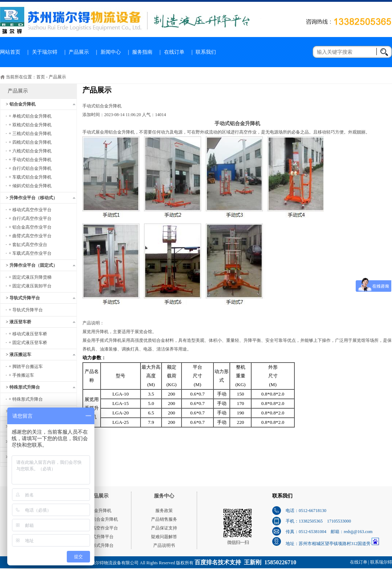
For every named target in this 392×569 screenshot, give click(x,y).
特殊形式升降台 (98, 545)
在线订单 (174, 52)
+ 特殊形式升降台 (26, 399)
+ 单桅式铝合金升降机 (30, 116)
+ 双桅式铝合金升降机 (30, 125)
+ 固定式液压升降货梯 (30, 277)
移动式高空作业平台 (98, 528)
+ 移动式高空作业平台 (30, 210)
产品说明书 (164, 545)
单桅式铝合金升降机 (98, 519)
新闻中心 (111, 52)
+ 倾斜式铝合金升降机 (30, 186)
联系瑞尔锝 (381, 562)
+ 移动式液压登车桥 (28, 334)
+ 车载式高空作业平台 (30, 253)
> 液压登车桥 (19, 322)
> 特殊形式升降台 (23, 387)
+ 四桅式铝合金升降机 (30, 142)
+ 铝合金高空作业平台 (30, 227)
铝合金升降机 (98, 511)
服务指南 (142, 52)
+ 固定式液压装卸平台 (30, 286)
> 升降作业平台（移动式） (32, 198)
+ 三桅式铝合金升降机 (30, 134)
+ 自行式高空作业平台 (30, 218)
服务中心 (164, 496)
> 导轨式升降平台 (23, 298)
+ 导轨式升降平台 (26, 310)
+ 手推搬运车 (21, 375)
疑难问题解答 (164, 537)
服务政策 (164, 511)
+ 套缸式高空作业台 (28, 245)
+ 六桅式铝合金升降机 (30, 151)
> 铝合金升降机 (21, 104)
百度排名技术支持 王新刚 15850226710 (245, 562)
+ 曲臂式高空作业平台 (30, 236)
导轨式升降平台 (98, 537)
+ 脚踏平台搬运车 (26, 367)
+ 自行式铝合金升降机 (30, 168)
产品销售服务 (164, 519)
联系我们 (206, 52)
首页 (41, 77)
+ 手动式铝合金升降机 (30, 160)
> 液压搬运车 (19, 355)
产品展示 (79, 52)
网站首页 (10, 52)
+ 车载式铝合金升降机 (30, 177)
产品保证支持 (164, 528)
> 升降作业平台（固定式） (32, 265)
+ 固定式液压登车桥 (28, 343)
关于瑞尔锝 (45, 52)
